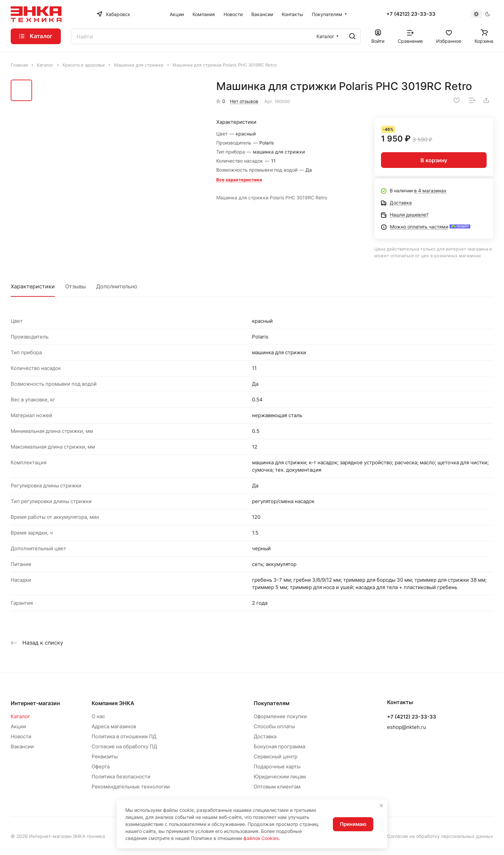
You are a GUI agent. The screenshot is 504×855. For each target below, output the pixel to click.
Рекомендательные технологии (131, 787)
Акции (18, 726)
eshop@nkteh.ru (407, 727)
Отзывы (76, 286)
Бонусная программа (279, 746)
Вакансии (22, 746)
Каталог (20, 716)
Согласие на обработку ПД (124, 746)
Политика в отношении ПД (124, 736)
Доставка (265, 736)
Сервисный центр (276, 756)
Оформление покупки (280, 716)
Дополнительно (117, 286)
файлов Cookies (261, 838)
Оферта (101, 767)
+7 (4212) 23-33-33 (411, 14)
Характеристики (33, 286)
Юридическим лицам (280, 777)
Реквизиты (105, 756)
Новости (21, 736)
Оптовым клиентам (277, 787)
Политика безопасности (121, 777)
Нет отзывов (244, 101)
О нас (98, 716)
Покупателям (272, 703)
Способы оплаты (274, 726)
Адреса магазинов (114, 726)
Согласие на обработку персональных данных (440, 836)
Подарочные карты (277, 767)
